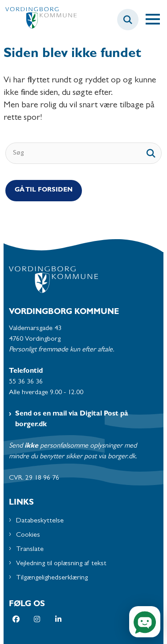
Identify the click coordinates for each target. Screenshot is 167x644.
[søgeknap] (151, 153)
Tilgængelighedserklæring (52, 578)
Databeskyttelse (40, 521)
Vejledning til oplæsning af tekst (61, 564)
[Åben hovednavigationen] (156, 20)
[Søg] (83, 153)
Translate (30, 550)
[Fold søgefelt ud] (128, 20)
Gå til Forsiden (44, 190)
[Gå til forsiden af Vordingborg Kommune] (38, 20)
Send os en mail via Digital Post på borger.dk (72, 420)
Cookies (28, 535)
